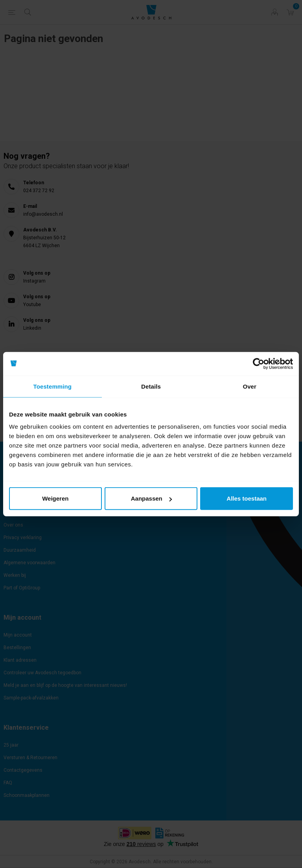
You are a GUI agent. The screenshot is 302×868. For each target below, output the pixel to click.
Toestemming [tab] (53, 386)
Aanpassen (151, 498)
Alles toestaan (247, 498)
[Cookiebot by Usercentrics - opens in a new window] (259, 363)
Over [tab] (250, 386)
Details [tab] (151, 386)
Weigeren (55, 498)
